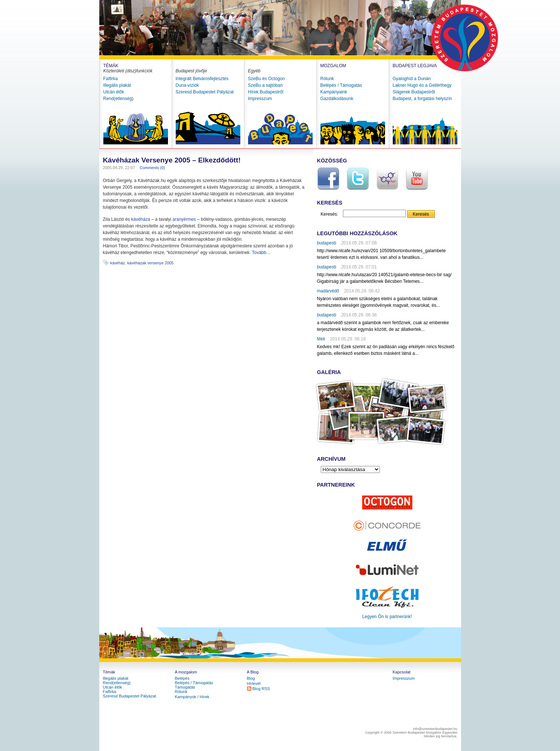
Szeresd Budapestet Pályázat (205, 92)
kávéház (118, 263)
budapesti (327, 243)
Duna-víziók (187, 85)
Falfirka (111, 79)
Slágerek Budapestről (414, 92)
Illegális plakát (117, 85)
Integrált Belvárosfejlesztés (202, 79)
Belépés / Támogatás (341, 85)
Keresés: (329, 214)
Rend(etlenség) (118, 99)
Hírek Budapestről (266, 92)
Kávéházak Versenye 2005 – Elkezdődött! (172, 160)
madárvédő (328, 291)
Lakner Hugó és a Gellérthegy (422, 85)
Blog (251, 678)
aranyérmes (184, 219)
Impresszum (260, 99)
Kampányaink (334, 92)
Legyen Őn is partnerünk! (387, 617)
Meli (321, 339)
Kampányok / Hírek (192, 697)
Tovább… (262, 253)
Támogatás (185, 687)
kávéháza (140, 219)
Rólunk (327, 79)
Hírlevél (254, 683)
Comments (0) (152, 168)
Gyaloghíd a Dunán (412, 79)
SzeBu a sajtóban (265, 85)
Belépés (182, 678)
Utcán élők (114, 92)
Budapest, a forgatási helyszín (422, 99)
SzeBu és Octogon (267, 79)
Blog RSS (261, 689)
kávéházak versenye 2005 (150, 263)
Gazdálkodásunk (337, 99)
